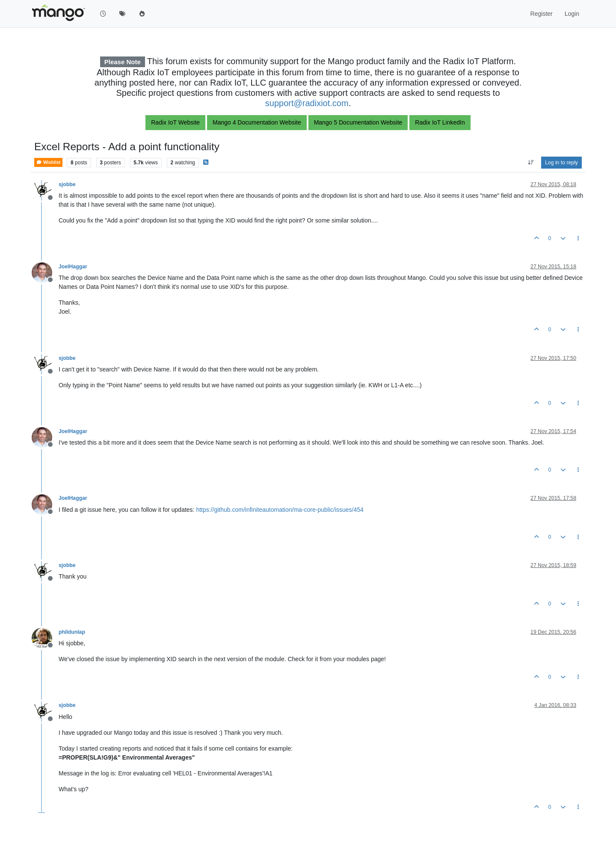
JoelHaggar (73, 267)
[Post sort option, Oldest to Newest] (531, 163)
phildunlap (72, 632)
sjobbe (67, 184)
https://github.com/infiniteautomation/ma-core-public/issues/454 (280, 510)
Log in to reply (561, 163)
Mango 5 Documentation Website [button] (358, 122)
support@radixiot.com (307, 103)
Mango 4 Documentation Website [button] (257, 122)
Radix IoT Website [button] (175, 122)
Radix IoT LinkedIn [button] (440, 122)
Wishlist (48, 162)
